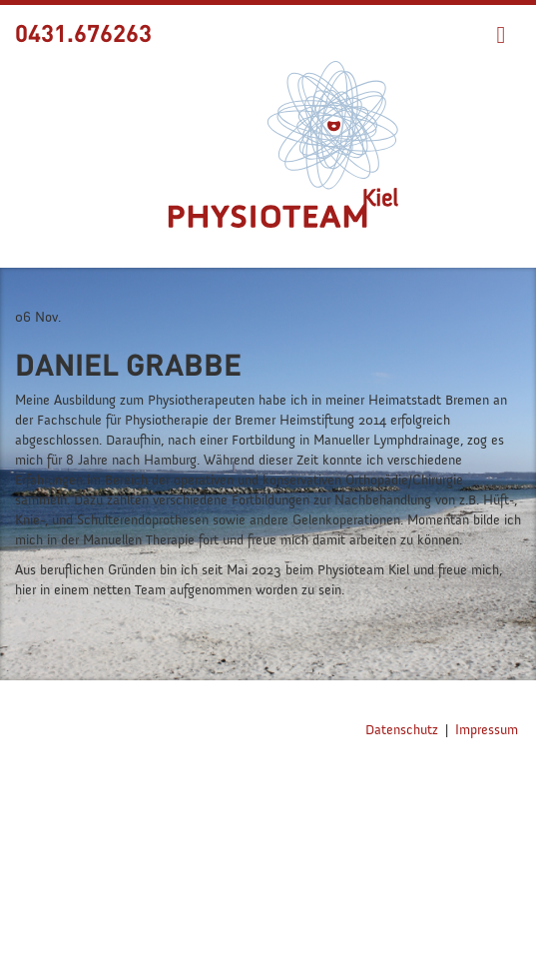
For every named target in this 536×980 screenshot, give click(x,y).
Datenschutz (402, 730)
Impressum (487, 730)
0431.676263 (83, 32)
